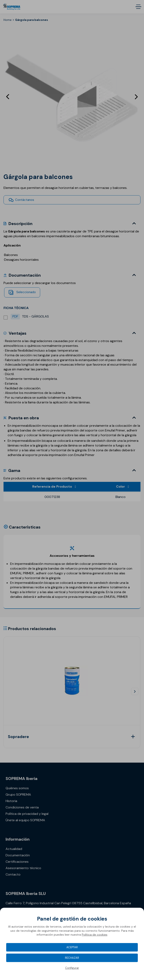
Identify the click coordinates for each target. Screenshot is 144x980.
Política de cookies (95, 935)
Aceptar (72, 947)
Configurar (72, 968)
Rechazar (72, 958)
